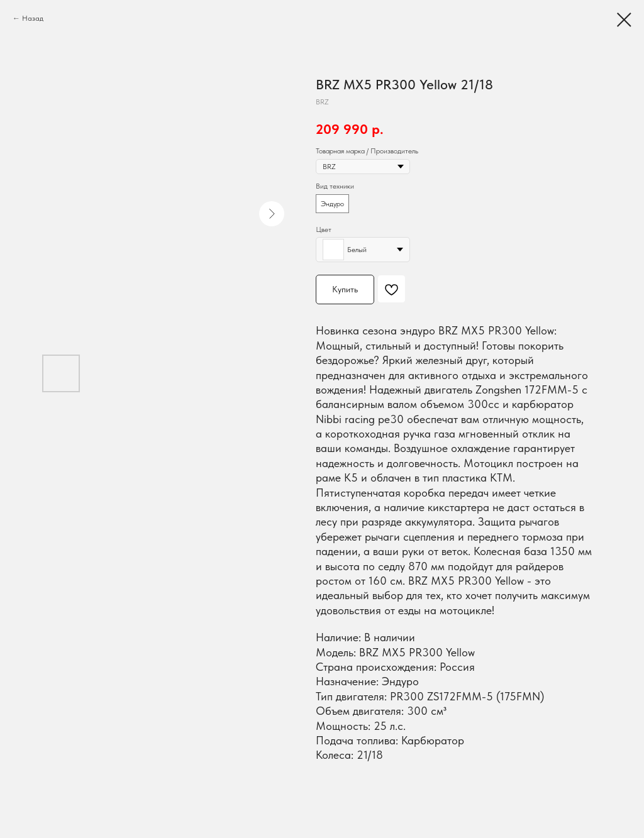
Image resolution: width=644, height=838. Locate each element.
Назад (33, 18)
